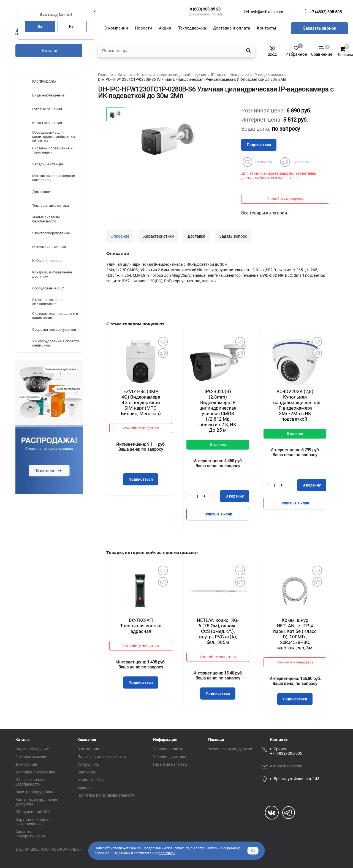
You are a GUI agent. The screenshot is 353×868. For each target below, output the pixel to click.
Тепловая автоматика (35, 772)
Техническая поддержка (230, 749)
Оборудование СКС (33, 812)
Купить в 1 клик (218, 514)
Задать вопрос (233, 236)
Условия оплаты (168, 749)
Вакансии (86, 772)
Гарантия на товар (170, 764)
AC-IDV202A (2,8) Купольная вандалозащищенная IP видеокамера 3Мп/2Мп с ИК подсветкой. (297, 405)
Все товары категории (264, 213)
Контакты (279, 740)
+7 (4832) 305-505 (326, 12)
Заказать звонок (320, 28)
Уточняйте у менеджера (285, 199)
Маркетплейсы (91, 780)
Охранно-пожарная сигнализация (33, 822)
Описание (120, 236)
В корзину (235, 496)
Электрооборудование (36, 792)
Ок (253, 851)
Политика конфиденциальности (106, 795)
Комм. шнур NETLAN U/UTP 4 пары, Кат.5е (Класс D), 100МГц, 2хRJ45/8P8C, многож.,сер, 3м (295, 634)
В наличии (218, 445)
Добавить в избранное (163, 342)
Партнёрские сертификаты (102, 757)
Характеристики (158, 236)
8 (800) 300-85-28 (205, 9)
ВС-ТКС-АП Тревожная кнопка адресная (141, 626)
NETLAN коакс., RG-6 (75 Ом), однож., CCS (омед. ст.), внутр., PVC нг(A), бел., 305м (218, 631)
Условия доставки (170, 757)
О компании (88, 749)
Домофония (26, 764)
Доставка (196, 236)
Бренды (84, 788)
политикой (167, 853)
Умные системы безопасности (30, 782)
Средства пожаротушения (30, 834)
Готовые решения (31, 757)
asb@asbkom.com (286, 766)
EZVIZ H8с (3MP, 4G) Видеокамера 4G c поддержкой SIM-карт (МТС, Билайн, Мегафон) (141, 402)
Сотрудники (88, 764)
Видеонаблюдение (32, 749)
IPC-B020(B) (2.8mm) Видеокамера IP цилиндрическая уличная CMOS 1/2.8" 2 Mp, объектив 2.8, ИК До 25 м (218, 411)
